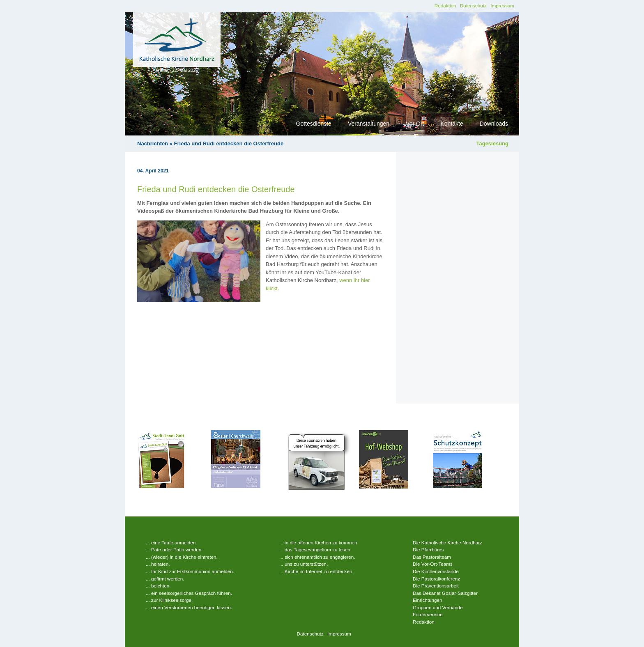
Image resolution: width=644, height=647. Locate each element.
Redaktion (445, 6)
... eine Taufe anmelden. (171, 543)
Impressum (502, 6)
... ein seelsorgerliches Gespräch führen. (189, 593)
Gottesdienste (314, 124)
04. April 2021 (153, 171)
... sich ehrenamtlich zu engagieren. (317, 557)
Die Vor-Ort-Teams (433, 564)
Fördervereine (428, 614)
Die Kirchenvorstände (436, 571)
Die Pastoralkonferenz (436, 579)
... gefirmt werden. (165, 579)
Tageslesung (492, 143)
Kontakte (452, 124)
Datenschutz (473, 6)
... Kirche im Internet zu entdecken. (316, 571)
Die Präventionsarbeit (436, 586)
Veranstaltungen (369, 124)
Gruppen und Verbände (438, 607)
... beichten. (158, 586)
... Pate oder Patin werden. (174, 549)
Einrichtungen (427, 600)
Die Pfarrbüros (428, 549)
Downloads (494, 124)
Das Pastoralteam (432, 557)
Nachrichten (153, 143)
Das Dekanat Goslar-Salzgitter (445, 593)
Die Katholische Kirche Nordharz (447, 543)
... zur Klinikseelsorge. (169, 600)
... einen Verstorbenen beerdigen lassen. (189, 607)
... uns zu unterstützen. (304, 564)
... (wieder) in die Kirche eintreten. (182, 557)
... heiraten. (158, 564)
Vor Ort (415, 124)
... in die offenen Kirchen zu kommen (318, 543)
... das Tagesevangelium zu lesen (315, 549)
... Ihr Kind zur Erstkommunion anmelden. (190, 571)
